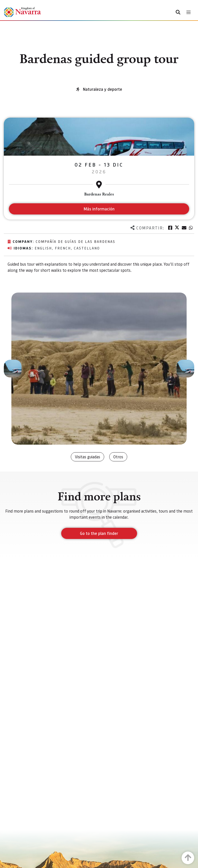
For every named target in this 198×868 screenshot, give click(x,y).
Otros (118, 457)
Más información (99, 209)
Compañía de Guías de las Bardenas (75, 241)
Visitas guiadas (87, 457)
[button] (13, 369)
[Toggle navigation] (189, 12)
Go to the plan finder (99, 533)
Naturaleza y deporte (103, 89)
